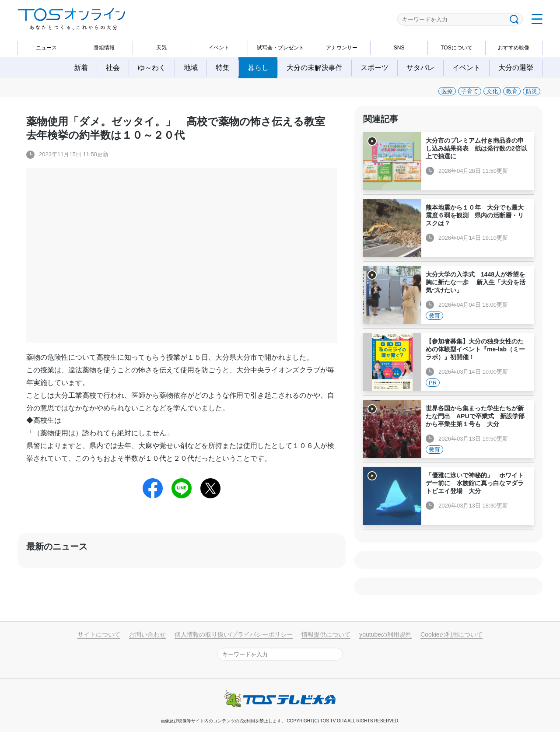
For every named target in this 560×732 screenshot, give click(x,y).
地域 (191, 68)
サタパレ (420, 68)
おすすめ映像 (514, 48)
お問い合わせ (147, 634)
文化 (492, 91)
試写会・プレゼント (280, 48)
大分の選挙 (516, 68)
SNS (399, 48)
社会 (113, 68)
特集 (223, 68)
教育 (512, 91)
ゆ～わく (152, 68)
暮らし (258, 68)
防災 (532, 91)
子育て (470, 91)
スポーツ (374, 68)
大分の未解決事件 (315, 68)
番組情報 (104, 48)
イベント (219, 48)
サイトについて (99, 634)
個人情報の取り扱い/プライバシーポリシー (234, 634)
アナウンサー (342, 48)
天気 (161, 48)
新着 (81, 68)
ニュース (46, 48)
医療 (447, 91)
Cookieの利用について (451, 634)
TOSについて (456, 48)
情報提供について (326, 634)
